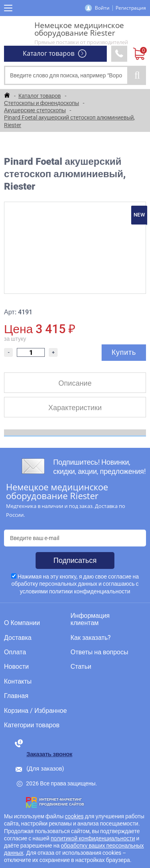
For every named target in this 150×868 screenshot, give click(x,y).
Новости (16, 667)
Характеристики (75, 408)
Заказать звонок (49, 754)
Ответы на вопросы (99, 652)
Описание (75, 383)
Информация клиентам (90, 619)
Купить (124, 352)
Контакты (18, 682)
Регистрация (131, 8)
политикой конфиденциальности (93, 838)
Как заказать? (91, 638)
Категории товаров (32, 725)
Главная (16, 696)
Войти (102, 8)
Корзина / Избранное (35, 711)
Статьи (81, 667)
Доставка (18, 638)
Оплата (15, 652)
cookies (74, 816)
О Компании (22, 623)
